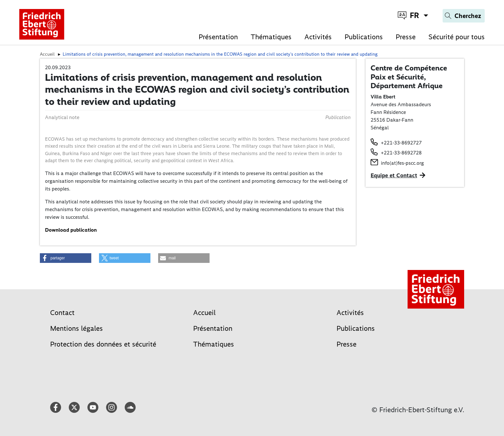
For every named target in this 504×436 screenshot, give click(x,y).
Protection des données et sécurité (103, 344)
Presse (406, 37)
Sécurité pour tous (457, 37)
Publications (364, 37)
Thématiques (271, 37)
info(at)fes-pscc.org (402, 163)
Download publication (71, 230)
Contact (62, 313)
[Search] (464, 16)
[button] (66, 258)
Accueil (204, 313)
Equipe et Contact (394, 175)
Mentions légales (76, 328)
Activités (318, 37)
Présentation (218, 37)
